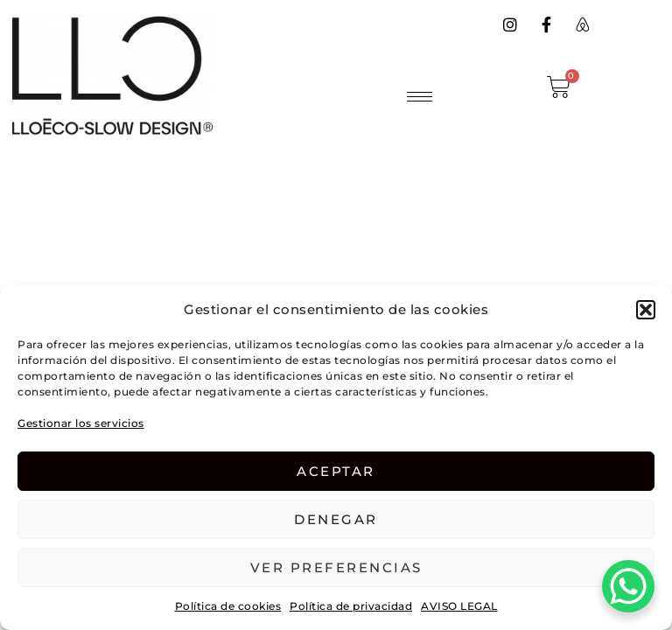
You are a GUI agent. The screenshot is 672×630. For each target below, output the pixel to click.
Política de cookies (228, 606)
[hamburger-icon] (420, 97)
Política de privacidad (351, 606)
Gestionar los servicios (81, 423)
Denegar (336, 519)
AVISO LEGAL (459, 606)
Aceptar (336, 471)
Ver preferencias (336, 567)
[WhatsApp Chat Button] (628, 586)
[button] (646, 310)
